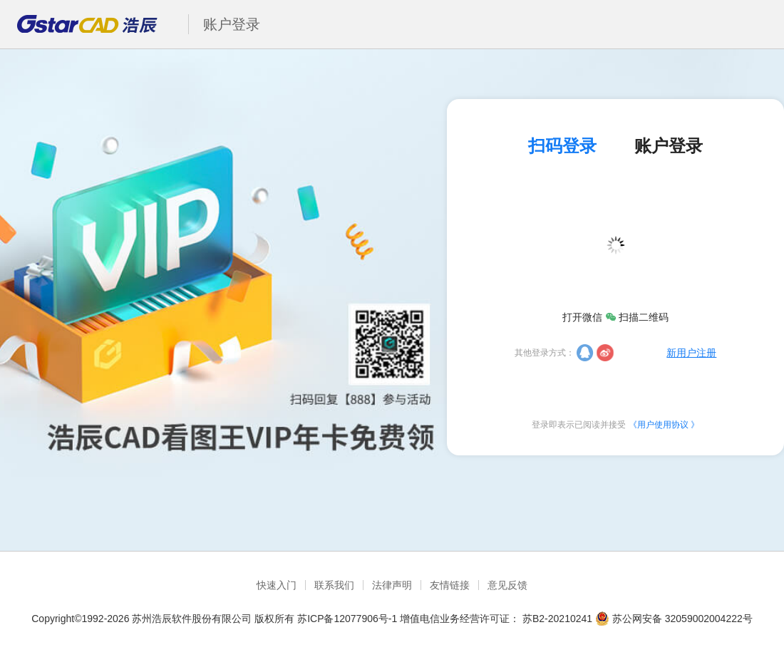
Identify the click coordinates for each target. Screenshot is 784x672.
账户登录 (669, 146)
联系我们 (334, 585)
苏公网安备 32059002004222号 (674, 619)
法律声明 (392, 585)
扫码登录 (562, 146)
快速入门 (277, 585)
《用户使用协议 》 (664, 425)
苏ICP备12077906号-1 (347, 619)
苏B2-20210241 (557, 619)
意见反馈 (507, 585)
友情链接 (450, 585)
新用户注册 (691, 353)
